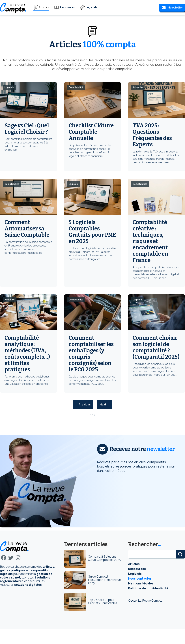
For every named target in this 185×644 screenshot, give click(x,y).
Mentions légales (141, 583)
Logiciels (91, 7)
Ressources (67, 7)
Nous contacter (140, 579)
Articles (44, 7)
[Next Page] (104, 405)
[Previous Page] (83, 405)
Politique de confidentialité (148, 588)
